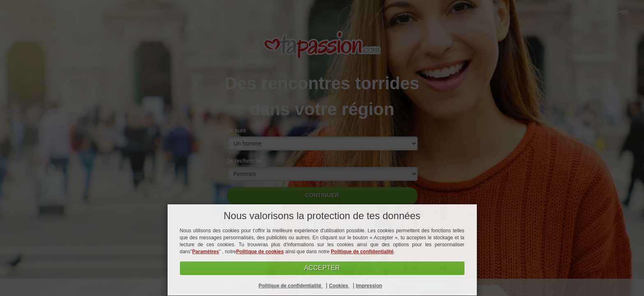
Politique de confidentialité (362, 252)
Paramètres (206, 252)
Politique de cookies (260, 252)
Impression (369, 286)
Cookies (339, 286)
